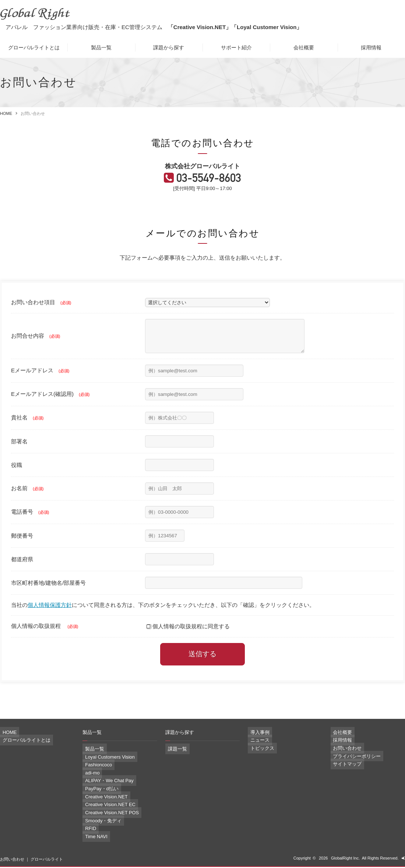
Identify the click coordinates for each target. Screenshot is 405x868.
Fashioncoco (94, 773)
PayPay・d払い (97, 795)
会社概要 (304, 48)
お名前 (27, 498)
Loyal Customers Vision (104, 766)
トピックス (258, 756)
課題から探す (169, 48)
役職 (17, 475)
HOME (6, 113)
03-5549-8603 (210, 182)
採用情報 (371, 48)
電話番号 (30, 522)
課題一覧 (173, 759)
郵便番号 (22, 546)
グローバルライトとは (34, 48)
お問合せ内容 (36, 343)
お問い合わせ (343, 756)
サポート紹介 (236, 48)
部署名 (19, 451)
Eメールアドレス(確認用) (50, 404)
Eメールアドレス (40, 380)
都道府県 (22, 569)
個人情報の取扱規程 (45, 636)
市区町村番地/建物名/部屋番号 (48, 593)
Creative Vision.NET (101, 802)
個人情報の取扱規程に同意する (188, 636)
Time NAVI (92, 838)
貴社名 (27, 427)
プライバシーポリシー (351, 764)
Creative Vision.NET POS (105, 816)
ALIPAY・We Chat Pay (103, 787)
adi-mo (89, 780)
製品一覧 (101, 48)
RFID (87, 831)
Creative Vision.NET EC (104, 809)
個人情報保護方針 (50, 615)
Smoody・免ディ (98, 823)
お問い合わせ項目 (41, 307)
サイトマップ (343, 771)
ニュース (256, 749)
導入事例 (256, 742)
